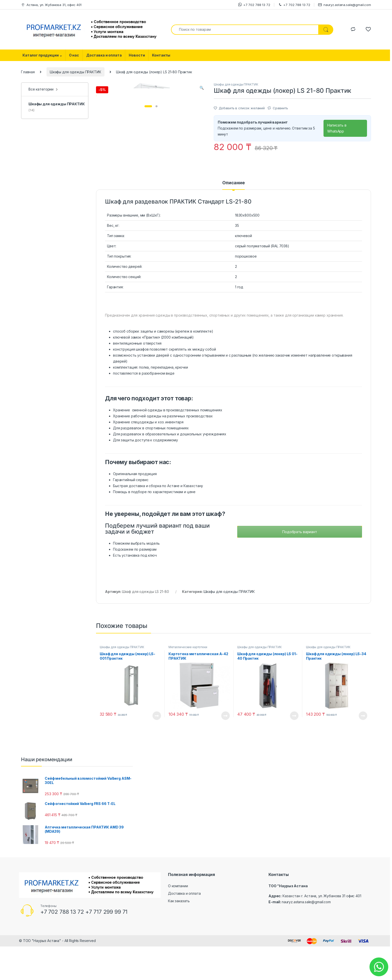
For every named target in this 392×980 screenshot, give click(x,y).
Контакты (161, 55)
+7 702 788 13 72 (254, 5)
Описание (233, 219)
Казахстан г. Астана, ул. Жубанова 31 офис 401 (322, 932)
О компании (178, 922)
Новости (137, 55)
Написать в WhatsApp (337, 128)
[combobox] (245, 30)
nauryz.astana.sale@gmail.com (344, 5)
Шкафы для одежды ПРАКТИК (75, 72)
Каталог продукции (41, 55)
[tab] (233, 221)
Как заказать (179, 936)
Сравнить (280, 108)
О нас (74, 55)
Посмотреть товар (157, 751)
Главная (28, 72)
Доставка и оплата (104, 55)
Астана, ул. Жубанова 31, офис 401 (51, 5)
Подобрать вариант (300, 567)
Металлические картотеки (188, 683)
